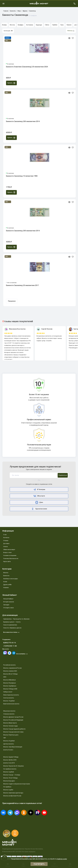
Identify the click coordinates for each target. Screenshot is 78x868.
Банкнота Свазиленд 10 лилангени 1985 (22, 176)
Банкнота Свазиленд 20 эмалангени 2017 (22, 285)
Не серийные (7, 787)
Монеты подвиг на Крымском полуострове (17, 784)
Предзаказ (12, 301)
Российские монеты (9, 665)
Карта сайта (7, 561)
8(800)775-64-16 (10, 643)
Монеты (6, 573)
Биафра (21, 25)
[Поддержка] (75, 4)
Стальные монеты (9, 714)
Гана (62, 25)
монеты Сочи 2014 (9, 763)
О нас (5, 535)
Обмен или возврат (9, 550)
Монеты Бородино (9, 781)
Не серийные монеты (10, 769)
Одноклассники (39, 509)
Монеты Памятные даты (11, 735)
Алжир (4, 25)
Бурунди (39, 25)
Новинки (6, 588)
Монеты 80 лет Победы (10, 674)
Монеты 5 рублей (9, 772)
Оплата (5, 547)
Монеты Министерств (10, 723)
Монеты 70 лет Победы (10, 778)
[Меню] (3, 4)
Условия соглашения (10, 555)
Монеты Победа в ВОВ (10, 689)
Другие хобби (7, 585)
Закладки (6, 605)
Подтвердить (39, 864)
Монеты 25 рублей (9, 741)
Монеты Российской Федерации (13, 720)
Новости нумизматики (10, 625)
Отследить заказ (8, 608)
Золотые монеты (9, 698)
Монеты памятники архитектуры (13, 793)
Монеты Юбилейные (10, 680)
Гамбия (55, 25)
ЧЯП (5, 738)
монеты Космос (8, 750)
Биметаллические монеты (11, 704)
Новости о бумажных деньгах (12, 628)
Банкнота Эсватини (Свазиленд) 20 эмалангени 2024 (27, 67)
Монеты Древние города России (13, 717)
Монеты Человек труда (10, 726)
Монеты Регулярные (10, 683)
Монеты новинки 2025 (10, 671)
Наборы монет (8, 692)
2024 (5, 677)
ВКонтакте (39, 496)
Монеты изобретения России (12, 796)
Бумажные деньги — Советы (12, 622)
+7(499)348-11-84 (10, 646)
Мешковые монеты (9, 711)
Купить (11, 83)
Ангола (12, 25)
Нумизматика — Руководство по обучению (16, 619)
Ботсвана (30, 25)
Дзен (39, 502)
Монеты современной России (12, 668)
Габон (47, 25)
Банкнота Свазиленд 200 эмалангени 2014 (23, 121)
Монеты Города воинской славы (13, 732)
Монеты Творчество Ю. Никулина (13, 766)
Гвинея (69, 25)
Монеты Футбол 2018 (10, 760)
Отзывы (6, 541)
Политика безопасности (11, 559)
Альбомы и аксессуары (11, 579)
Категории (8, 31)
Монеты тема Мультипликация (13, 747)
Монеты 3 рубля (8, 790)
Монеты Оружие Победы (11, 757)
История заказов (9, 602)
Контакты (6, 538)
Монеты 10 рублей (9, 701)
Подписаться (63, 475)
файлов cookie (62, 859)
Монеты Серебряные (10, 686)
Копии (5, 582)
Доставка (6, 543)
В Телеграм (39, 490)
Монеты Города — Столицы (12, 775)
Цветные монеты (9, 744)
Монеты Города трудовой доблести (14, 729)
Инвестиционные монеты (11, 695)
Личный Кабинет (8, 599)
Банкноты (6, 576)
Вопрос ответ (7, 552)
